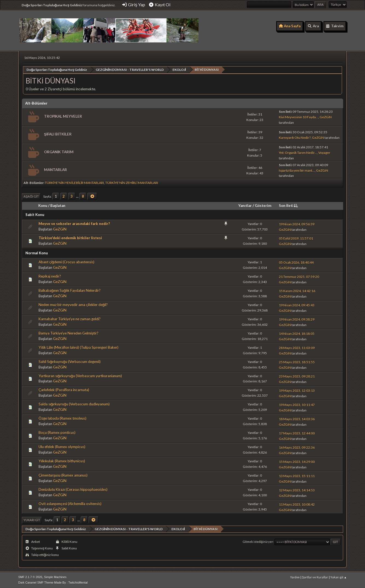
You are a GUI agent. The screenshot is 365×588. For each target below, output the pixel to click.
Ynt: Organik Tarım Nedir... (298, 152)
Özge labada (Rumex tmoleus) (62, 418)
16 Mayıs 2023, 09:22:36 (297, 447)
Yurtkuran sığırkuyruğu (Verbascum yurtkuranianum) (80, 376)
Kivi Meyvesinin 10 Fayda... (299, 117)
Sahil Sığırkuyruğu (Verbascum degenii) (70, 361)
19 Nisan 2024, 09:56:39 (297, 224)
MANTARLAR (56, 169)
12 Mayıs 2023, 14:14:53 (297, 490)
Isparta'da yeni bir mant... (297, 170)
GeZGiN (326, 117)
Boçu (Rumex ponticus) (57, 432)
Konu (43, 205)
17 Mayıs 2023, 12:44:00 (297, 433)
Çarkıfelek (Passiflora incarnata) (64, 390)
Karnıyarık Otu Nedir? (295, 137)
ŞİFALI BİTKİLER (58, 134)
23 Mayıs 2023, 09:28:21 (297, 376)
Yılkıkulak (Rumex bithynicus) (62, 461)
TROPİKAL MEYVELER (63, 116)
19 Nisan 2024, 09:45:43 (297, 305)
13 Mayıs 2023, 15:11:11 (297, 476)
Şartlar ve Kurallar (315, 577)
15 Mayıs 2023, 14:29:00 (297, 461)
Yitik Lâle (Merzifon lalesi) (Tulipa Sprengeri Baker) (78, 347)
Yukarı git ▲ (339, 577)
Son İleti (289, 205)
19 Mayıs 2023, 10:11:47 (297, 404)
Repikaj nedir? (50, 276)
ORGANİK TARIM (59, 152)
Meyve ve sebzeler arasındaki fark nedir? (74, 223)
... (78, 196)
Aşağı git (31, 196)
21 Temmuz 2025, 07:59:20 (299, 276)
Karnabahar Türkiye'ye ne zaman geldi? (70, 319)
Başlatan (58, 205)
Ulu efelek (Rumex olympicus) (62, 446)
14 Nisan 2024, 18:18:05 (297, 333)
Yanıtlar (245, 205)
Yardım (295, 577)
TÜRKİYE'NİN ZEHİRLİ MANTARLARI (132, 183)
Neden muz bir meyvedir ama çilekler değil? (73, 304)
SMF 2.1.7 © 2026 (30, 577)
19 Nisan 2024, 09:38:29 (297, 319)
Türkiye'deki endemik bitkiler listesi (70, 238)
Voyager (324, 152)
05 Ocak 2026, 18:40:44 (296, 262)
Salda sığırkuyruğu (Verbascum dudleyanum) (74, 404)
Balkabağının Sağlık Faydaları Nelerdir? (70, 290)
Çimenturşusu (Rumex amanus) (63, 475)
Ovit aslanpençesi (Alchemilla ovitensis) (70, 503)
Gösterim (263, 205)
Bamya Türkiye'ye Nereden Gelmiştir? (69, 333)
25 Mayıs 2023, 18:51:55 (297, 362)
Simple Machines (55, 577)
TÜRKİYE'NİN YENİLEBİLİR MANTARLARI (75, 183)
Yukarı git (32, 520)
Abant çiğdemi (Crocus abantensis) (66, 262)
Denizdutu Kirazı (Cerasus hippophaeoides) (73, 489)
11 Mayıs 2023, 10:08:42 (297, 504)
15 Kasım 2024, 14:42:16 (297, 291)
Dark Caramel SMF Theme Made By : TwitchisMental (53, 582)
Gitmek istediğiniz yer (258, 541)
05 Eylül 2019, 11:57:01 (296, 238)
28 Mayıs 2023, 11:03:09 (297, 348)
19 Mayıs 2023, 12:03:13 (297, 390)
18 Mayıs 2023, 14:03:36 (297, 419)
